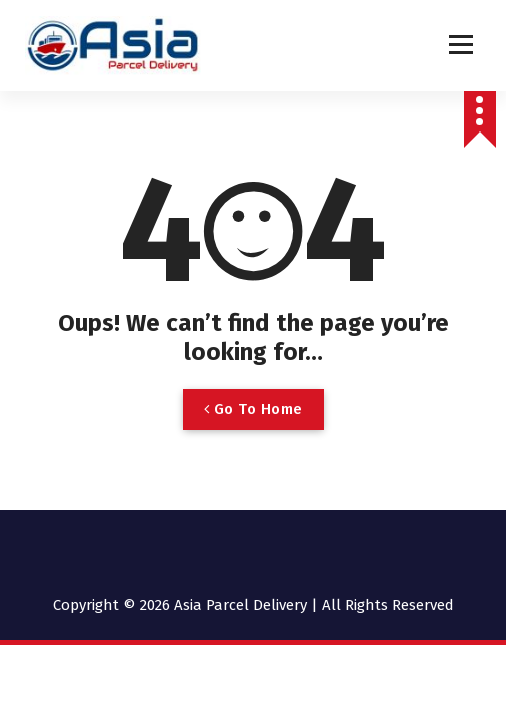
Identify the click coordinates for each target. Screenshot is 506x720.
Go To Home (253, 409)
